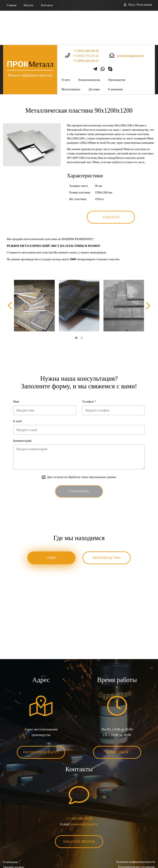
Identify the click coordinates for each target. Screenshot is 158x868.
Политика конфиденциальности (135, 829)
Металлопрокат (71, 55)
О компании (115, 55)
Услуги (66, 46)
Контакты (47, 5)
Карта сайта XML (14, 844)
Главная (12, 5)
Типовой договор (14, 834)
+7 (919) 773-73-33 (86, 21)
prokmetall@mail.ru (130, 21)
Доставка (94, 55)
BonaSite (150, 852)
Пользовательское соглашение (136, 834)
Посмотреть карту (41, 719)
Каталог (29, 5)
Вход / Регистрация (140, 5)
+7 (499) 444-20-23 (86, 26)
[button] (76, 304)
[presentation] (10, 272)
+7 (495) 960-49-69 (86, 16)
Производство (117, 46)
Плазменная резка (89, 46)
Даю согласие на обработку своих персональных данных (82, 444)
